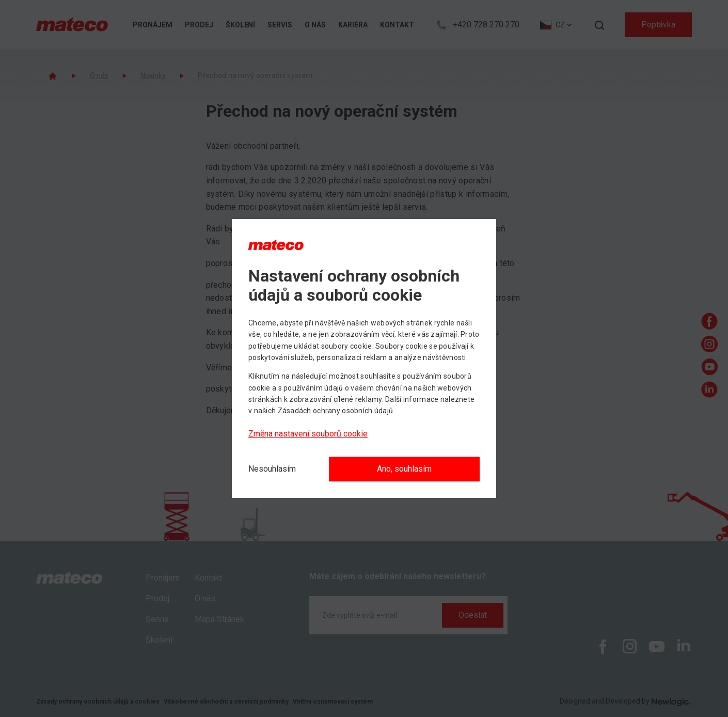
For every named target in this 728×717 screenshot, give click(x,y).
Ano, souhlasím (404, 469)
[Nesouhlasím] (272, 469)
